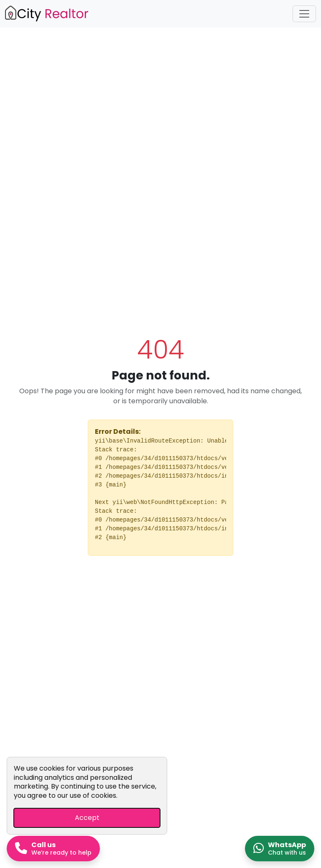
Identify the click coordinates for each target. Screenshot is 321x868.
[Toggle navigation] (304, 14)
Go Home (160, 580)
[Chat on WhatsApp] (280, 849)
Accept (87, 818)
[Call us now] (53, 849)
